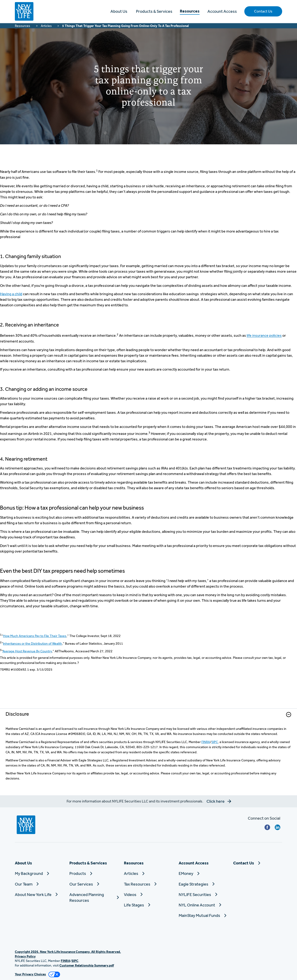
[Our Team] (39, 884)
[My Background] (39, 873)
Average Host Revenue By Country (27, 651)
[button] (263, 11)
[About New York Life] (39, 894)
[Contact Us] (258, 863)
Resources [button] (190, 11)
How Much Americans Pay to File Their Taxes (35, 636)
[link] (148, 717)
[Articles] (148, 873)
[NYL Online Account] (203, 905)
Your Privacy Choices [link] (30, 974)
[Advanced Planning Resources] (94, 897)
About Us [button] (119, 11)
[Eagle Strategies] (203, 884)
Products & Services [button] (154, 11)
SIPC (215, 742)
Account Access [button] (222, 11)
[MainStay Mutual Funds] (203, 915)
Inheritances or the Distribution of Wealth (32, 644)
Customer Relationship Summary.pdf (87, 965)
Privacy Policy (25, 956)
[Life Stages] (148, 905)
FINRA (206, 742)
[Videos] (148, 894)
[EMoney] (203, 873)
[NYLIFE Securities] (203, 894)
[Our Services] (94, 884)
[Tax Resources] (148, 884)
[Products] (94, 873)
